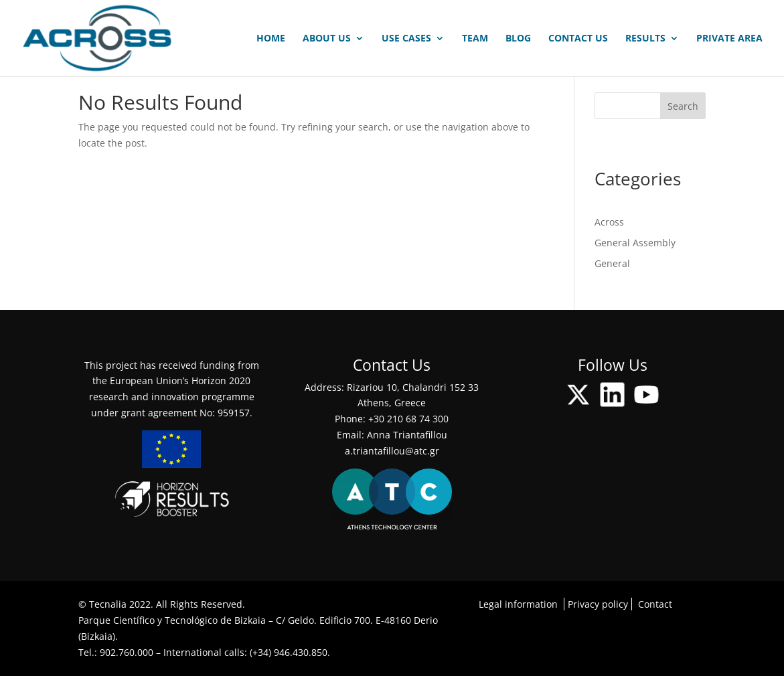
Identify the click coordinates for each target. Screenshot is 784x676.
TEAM (475, 39)
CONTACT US (578, 39)
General (612, 263)
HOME (271, 39)
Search (683, 106)
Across (609, 222)
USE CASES (406, 39)
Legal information (518, 604)
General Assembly (635, 243)
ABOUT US (327, 39)
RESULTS (645, 39)
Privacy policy (598, 604)
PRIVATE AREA (729, 39)
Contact (655, 604)
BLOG (518, 39)
